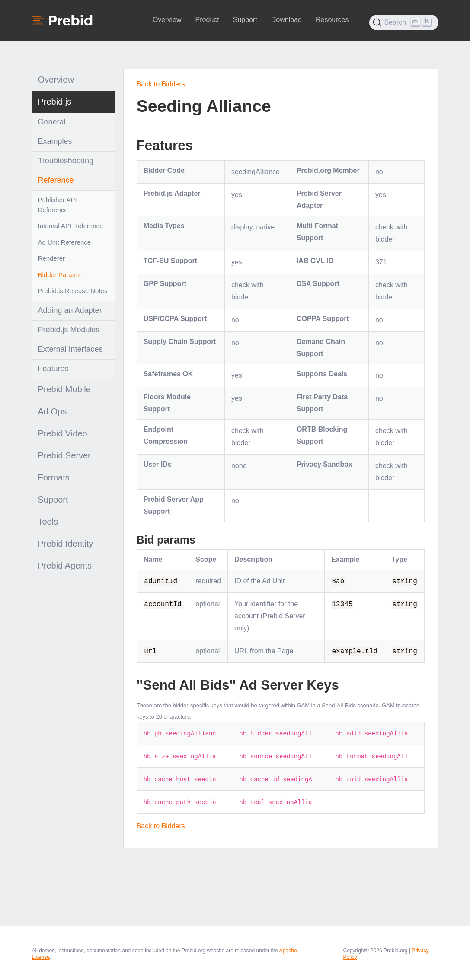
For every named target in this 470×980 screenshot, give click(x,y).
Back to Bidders (161, 84)
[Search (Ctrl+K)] (404, 22)
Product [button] (207, 20)
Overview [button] (167, 20)
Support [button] (245, 20)
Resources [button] (332, 20)
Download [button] (286, 20)
